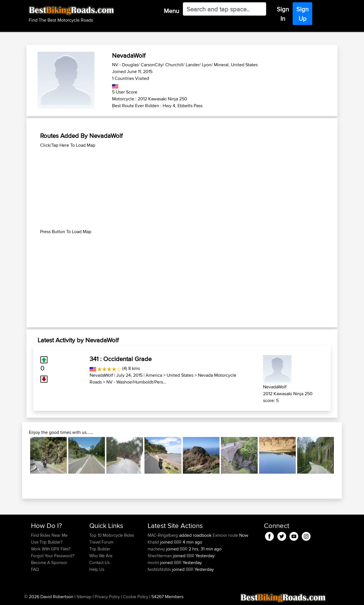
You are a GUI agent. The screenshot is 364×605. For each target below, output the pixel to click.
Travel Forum (101, 542)
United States (180, 375)
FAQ (35, 569)
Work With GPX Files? (51, 549)
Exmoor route (225, 535)
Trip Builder (100, 549)
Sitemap (84, 597)
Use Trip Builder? (47, 542)
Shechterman (160, 556)
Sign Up (302, 14)
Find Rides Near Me (49, 535)
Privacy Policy (107, 597)
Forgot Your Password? (53, 556)
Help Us (97, 569)
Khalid (154, 542)
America (154, 375)
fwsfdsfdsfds (160, 569)
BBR (178, 542)
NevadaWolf (101, 375)
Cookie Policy (136, 597)
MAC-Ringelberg (163, 535)
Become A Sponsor (49, 562)
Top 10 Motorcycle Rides (112, 535)
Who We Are (101, 556)
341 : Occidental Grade (121, 359)
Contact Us (100, 562)
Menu (171, 11)
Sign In (283, 14)
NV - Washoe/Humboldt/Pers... (136, 382)
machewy (157, 549)
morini (154, 562)
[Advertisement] (182, 188)
